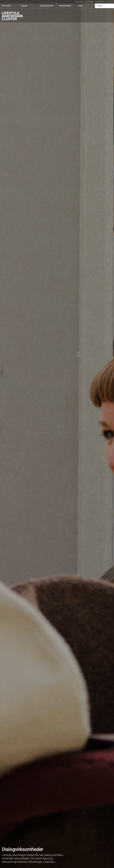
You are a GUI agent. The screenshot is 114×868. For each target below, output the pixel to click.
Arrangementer (47, 6)
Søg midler (89, 2)
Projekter (6, 6)
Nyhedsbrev (100, 2)
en (108, 2)
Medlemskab (79, 2)
